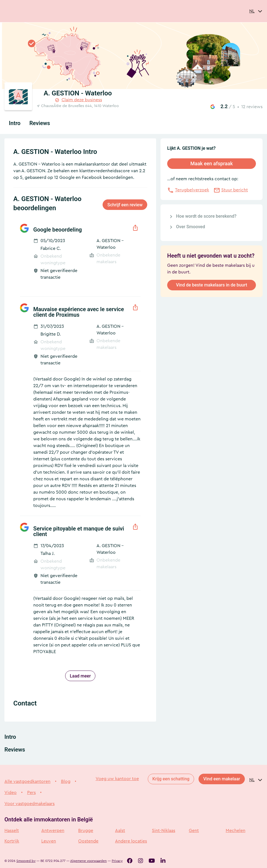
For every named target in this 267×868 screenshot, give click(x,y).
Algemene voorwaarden (88, 861)
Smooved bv (26, 861)
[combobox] (256, 11)
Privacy (117, 861)
